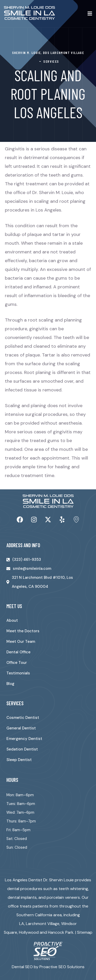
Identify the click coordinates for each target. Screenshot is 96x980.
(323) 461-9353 (27, 560)
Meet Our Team (21, 642)
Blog (10, 684)
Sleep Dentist (19, 760)
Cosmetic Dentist (23, 718)
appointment (55, 458)
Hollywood (29, 932)
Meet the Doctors (23, 631)
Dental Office (18, 652)
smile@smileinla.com (32, 569)
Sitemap (85, 932)
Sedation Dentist (22, 749)
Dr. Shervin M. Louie (53, 193)
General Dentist (21, 728)
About (12, 620)
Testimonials (18, 673)
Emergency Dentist (24, 739)
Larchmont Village (43, 924)
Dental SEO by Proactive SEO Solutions (48, 967)
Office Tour (17, 663)
